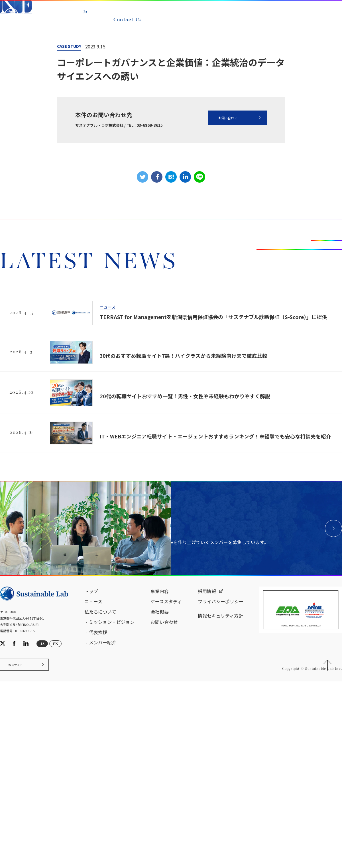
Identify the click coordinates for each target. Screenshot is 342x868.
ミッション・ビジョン (112, 807)
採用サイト (21, 852)
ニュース (68, 128)
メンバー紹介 (103, 827)
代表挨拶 (98, 817)
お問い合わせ (215, 249)
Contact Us (130, 25)
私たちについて (100, 796)
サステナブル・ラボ (28, 128)
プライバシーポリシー (221, 786)
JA (88, 17)
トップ (91, 776)
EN (89, 24)
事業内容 (160, 776)
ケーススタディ (166, 786)
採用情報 (207, 776)
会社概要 (160, 796)
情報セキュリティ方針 (220, 800)
